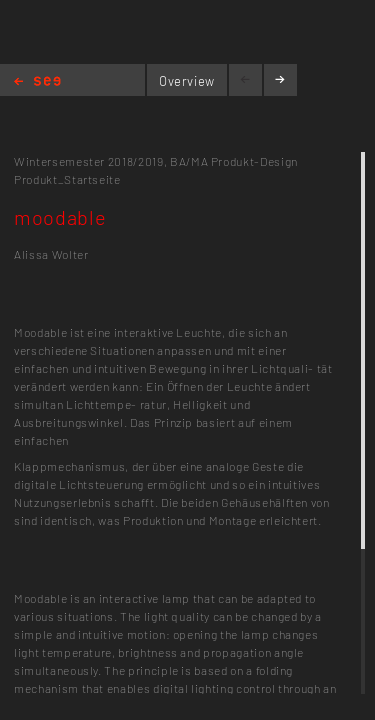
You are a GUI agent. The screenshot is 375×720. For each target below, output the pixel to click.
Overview (187, 81)
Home (37, 82)
